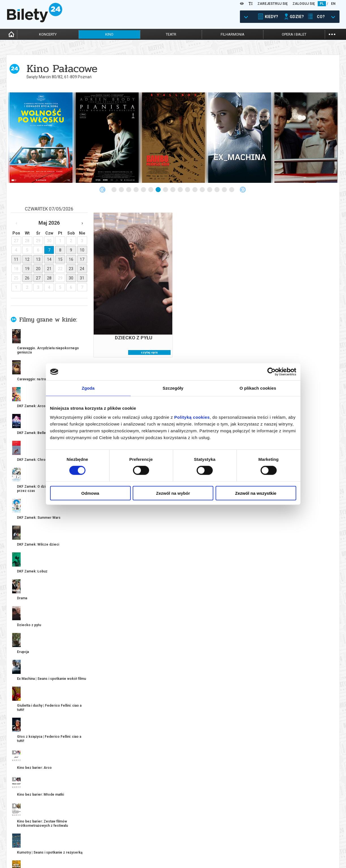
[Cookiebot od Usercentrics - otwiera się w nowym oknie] (271, 372)
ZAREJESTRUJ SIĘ (273, 4)
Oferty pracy (268, 856)
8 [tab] (166, 190)
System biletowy (187, 841)
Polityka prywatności (275, 851)
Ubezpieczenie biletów (108, 856)
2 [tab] (122, 190)
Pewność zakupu (271, 841)
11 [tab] (188, 190)
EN (333, 4)
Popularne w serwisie (78, 660)
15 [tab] (217, 190)
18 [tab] (236, 779)
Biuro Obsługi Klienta (108, 836)
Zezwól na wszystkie (256, 493)
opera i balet (294, 34)
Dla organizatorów (190, 836)
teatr (171, 34)
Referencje (182, 846)
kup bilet (80, 616)
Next (243, 190)
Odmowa (90, 493)
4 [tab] (136, 190)
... (332, 34)
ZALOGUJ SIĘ (304, 4)
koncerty (48, 34)
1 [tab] (114, 190)
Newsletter (100, 846)
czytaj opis (149, 352)
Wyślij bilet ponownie (109, 841)
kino (109, 34)
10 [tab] (180, 190)
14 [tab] (210, 190)
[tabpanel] (41, 138)
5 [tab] (144, 190)
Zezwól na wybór (173, 493)
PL (322, 4)
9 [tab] (173, 190)
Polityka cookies (271, 846)
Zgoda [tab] (88, 388)
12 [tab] (195, 190)
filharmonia (233, 34)
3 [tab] (129, 190)
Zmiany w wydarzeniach (110, 851)
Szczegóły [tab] (173, 388)
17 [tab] (232, 190)
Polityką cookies (192, 417)
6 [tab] (151, 190)
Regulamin (265, 836)
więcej (32, 471)
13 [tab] (203, 190)
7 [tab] (158, 190)
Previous (102, 190)
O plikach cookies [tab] (258, 388)
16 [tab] (225, 190)
